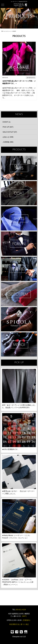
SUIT (19, 168)
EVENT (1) (7, 122)
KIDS (19, 269)
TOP (2, 31)
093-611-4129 (21, 610)
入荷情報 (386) (8, 142)
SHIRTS (19, 218)
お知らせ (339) (8, 137)
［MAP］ (24, 616)
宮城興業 (19, 344)
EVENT (14, 31)
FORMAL (19, 244)
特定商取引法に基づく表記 (19, 624)
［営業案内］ (26, 620)
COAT (19, 193)
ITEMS (19, 294)
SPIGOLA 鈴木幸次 (19, 319)
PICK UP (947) (8, 127)
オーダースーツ (8, 31)
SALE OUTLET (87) (10, 132)
